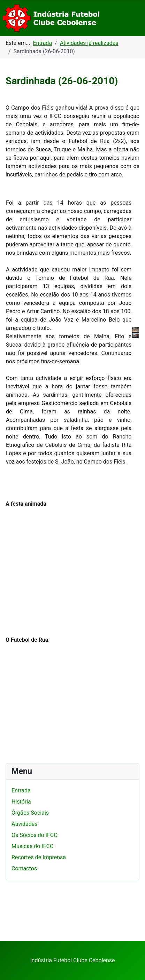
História (21, 802)
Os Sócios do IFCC (35, 835)
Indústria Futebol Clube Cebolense (72, 960)
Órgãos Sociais (30, 813)
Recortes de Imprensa (39, 857)
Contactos (24, 868)
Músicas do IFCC (32, 846)
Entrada (21, 791)
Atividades (25, 824)
